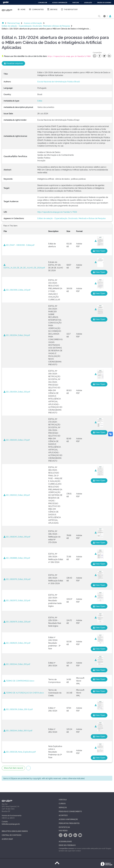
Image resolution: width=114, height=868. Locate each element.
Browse (52, 9)
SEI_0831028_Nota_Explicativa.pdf (20, 752)
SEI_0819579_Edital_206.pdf (17, 579)
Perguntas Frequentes (69, 823)
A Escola (63, 799)
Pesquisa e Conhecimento (70, 811)
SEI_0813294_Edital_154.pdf (17, 335)
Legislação (88, 3)
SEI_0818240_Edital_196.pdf (17, 537)
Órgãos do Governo (104, 3)
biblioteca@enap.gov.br (11, 824)
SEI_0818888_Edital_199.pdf (17, 558)
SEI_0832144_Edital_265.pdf (17, 664)
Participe (76, 3)
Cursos (62, 803)
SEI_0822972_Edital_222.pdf (17, 600)
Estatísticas (64, 827)
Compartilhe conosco (66, 848)
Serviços (63, 807)
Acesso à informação (60, 3)
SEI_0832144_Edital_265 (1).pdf (18, 730)
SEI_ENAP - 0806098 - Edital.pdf (19, 245)
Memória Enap (14, 23)
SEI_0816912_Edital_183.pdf (17, 495)
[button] (104, 16)
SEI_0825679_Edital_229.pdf (17, 622)
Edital (40, 101)
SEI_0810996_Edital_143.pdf (17, 290)
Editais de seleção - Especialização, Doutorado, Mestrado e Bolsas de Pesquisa (36, 26)
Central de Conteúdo (12, 835)
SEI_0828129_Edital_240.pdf (17, 643)
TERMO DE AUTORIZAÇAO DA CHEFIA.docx (24, 693)
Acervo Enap (7, 839)
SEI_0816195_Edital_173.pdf (17, 440)
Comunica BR (43, 3)
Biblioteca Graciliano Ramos (15, 831)
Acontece (63, 815)
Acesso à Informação (33, 23)
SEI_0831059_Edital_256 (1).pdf (18, 709)
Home (21, 9)
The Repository (69, 9)
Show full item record (13, 768)
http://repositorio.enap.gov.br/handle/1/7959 (57, 212)
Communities (36, 9)
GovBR (6, 2)
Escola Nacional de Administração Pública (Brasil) (59, 81)
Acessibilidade (65, 841)
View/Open (99, 251)
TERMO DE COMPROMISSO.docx (19, 681)
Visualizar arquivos (13, 63)
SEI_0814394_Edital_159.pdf (17, 392)
